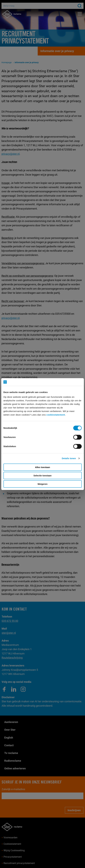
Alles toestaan (43, 467)
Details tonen (69, 458)
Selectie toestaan (42, 476)
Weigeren (42, 484)
